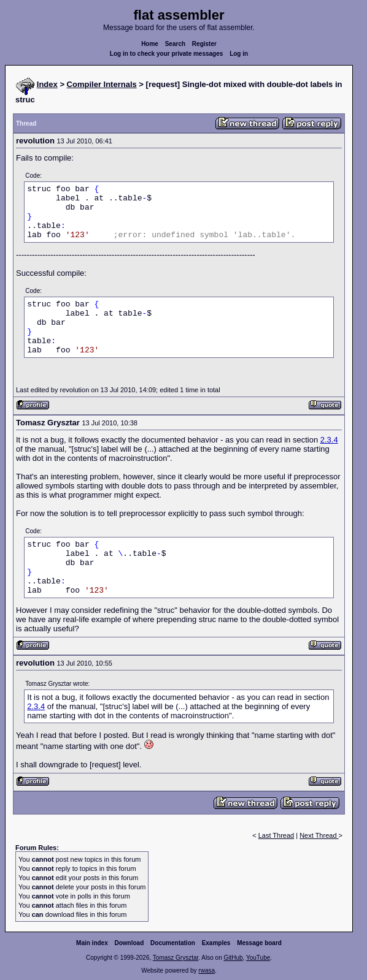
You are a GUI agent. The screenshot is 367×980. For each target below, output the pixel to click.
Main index (92, 943)
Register (204, 44)
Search (175, 44)
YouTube (258, 958)
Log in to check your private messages (167, 54)
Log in (239, 54)
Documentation (173, 943)
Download (129, 943)
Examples (216, 943)
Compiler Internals (102, 84)
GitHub (233, 958)
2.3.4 (329, 440)
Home (150, 44)
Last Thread (276, 835)
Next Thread (319, 835)
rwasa (207, 971)
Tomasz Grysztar (176, 958)
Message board (259, 943)
